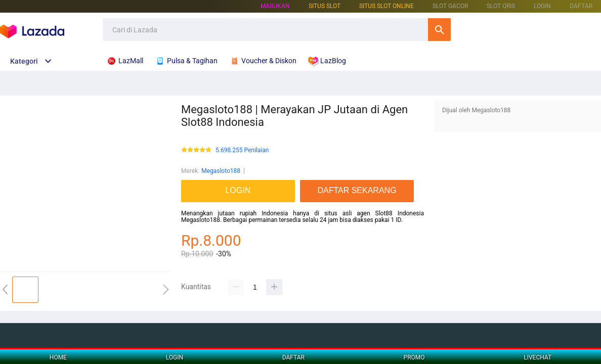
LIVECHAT (538, 357)
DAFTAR (581, 6)
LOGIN (542, 6)
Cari (439, 30)
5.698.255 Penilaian (242, 150)
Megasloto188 (221, 171)
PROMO (414, 357)
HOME (58, 357)
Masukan (275, 6)
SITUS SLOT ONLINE (387, 6)
